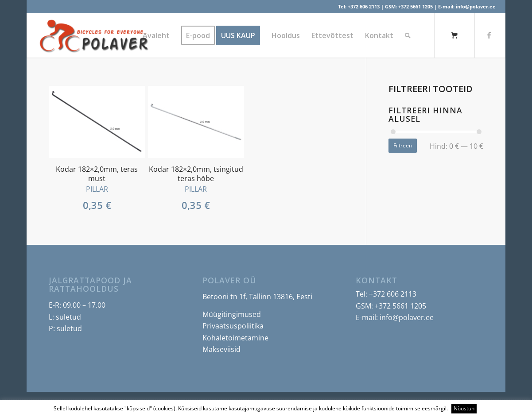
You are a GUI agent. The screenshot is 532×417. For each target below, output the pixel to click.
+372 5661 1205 (416, 6)
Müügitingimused (232, 314)
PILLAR (97, 189)
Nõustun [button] (464, 408)
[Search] (408, 35)
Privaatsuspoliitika (233, 326)
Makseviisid (221, 349)
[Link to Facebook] (489, 35)
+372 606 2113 (364, 6)
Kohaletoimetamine (235, 338)
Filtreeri (403, 145)
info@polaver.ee (476, 6)
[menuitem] (156, 35)
